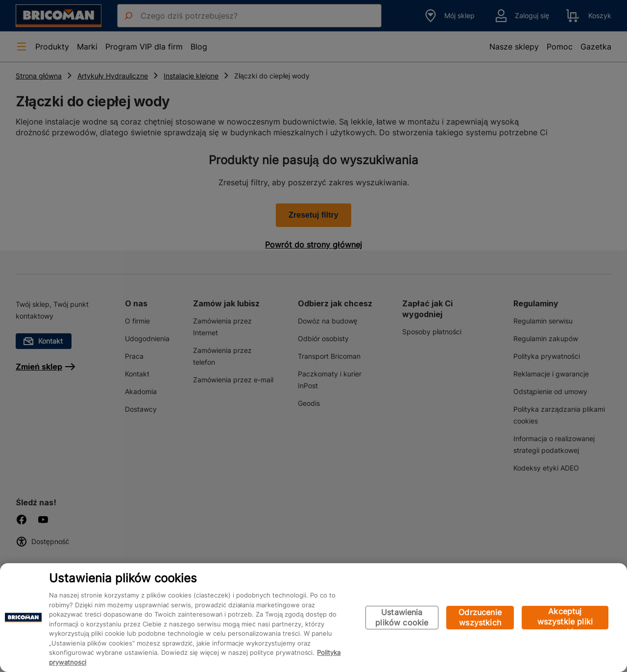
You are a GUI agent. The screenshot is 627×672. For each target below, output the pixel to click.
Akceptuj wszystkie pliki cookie (565, 618)
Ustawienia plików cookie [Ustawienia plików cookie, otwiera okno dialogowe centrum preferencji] (402, 617)
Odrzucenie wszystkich (480, 617)
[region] (313, 618)
